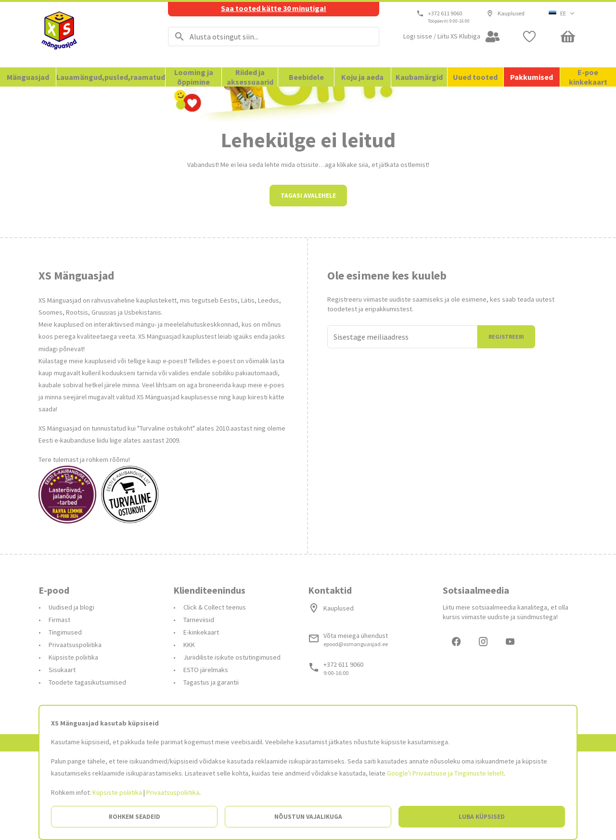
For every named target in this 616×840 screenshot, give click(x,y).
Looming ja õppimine (194, 77)
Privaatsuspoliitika (173, 792)
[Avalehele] (91, 35)
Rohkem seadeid (135, 817)
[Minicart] (568, 37)
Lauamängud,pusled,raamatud (111, 77)
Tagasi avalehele (308, 282)
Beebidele (306, 77)
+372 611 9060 (445, 13)
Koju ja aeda (362, 77)
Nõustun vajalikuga (308, 817)
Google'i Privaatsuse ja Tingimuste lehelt (445, 773)
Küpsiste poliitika (117, 792)
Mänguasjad (28, 77)
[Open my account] (452, 37)
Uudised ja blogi (71, 694)
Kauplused (506, 13)
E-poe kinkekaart (588, 77)
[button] (562, 13)
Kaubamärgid (419, 77)
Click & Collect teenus (215, 694)
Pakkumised (532, 77)
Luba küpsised (482, 817)
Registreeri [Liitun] (506, 423)
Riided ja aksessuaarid (250, 77)
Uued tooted (475, 77)
